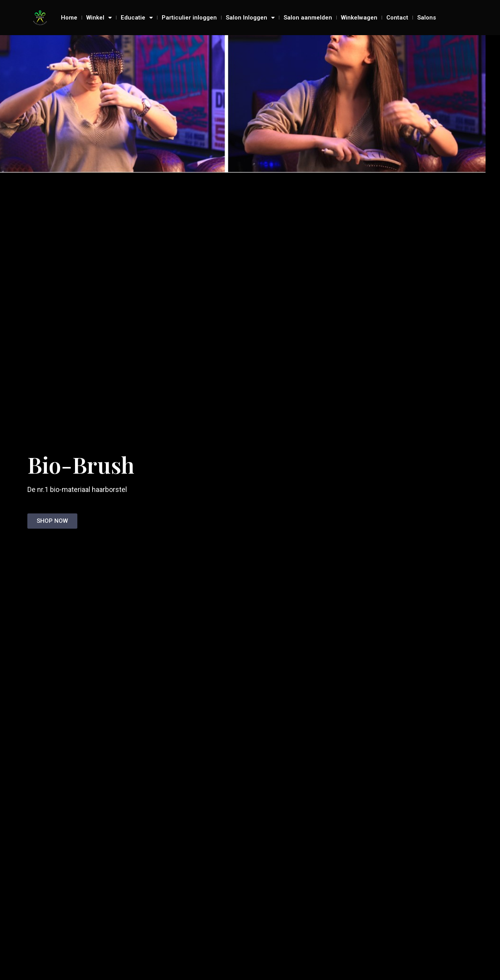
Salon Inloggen (250, 18)
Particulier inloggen (189, 18)
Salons (427, 18)
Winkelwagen (359, 18)
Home (69, 18)
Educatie (137, 18)
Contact (397, 18)
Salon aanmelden (308, 18)
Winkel (99, 18)
